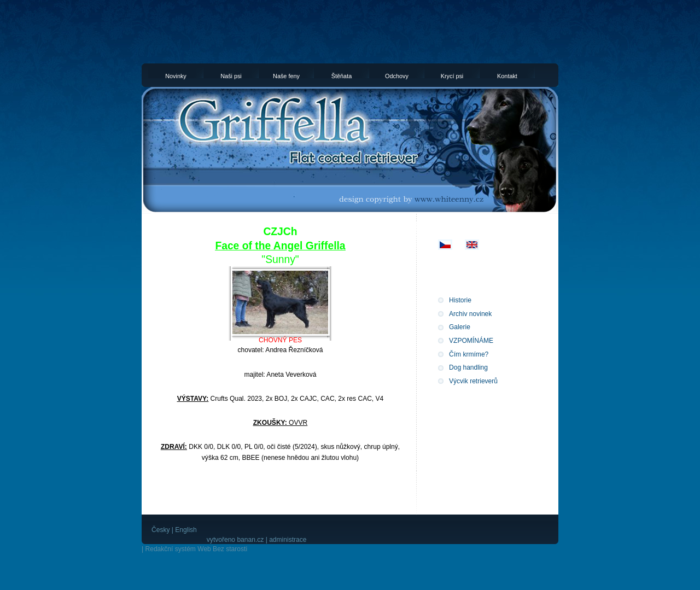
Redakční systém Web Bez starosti (196, 549)
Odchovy (397, 75)
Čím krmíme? (469, 354)
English (186, 530)
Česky (161, 530)
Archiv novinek (470, 314)
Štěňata (342, 75)
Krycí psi (452, 75)
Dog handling (468, 367)
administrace (288, 540)
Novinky (176, 75)
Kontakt (507, 75)
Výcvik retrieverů (473, 381)
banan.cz (250, 540)
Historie (460, 300)
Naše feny (286, 75)
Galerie (460, 327)
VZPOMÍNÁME (471, 341)
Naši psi (231, 75)
